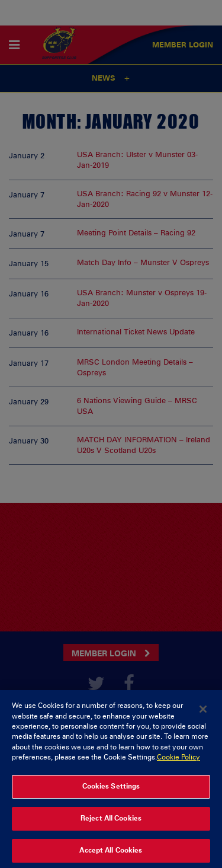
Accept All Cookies (111, 856)
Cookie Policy (178, 762)
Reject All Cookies (111, 824)
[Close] (203, 714)
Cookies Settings (111, 792)
